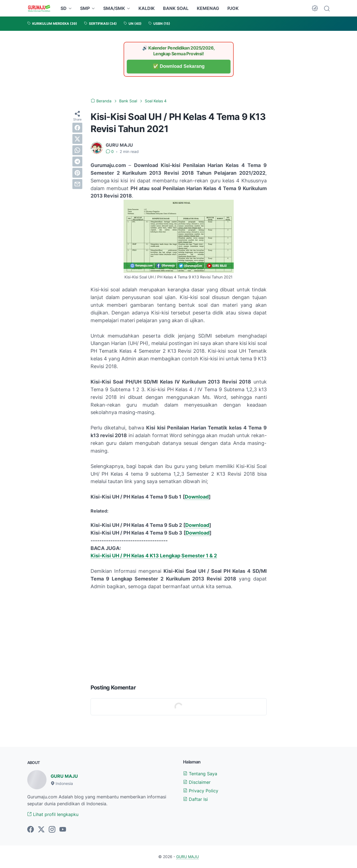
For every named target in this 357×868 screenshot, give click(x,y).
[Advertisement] (179, 636)
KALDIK (147, 8)
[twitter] (77, 139)
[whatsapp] (77, 150)
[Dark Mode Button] (315, 8)
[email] (77, 184)
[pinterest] (77, 173)
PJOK (233, 8)
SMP (85, 8)
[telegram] (77, 161)
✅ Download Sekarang (178, 66)
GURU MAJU (64, 776)
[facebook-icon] (31, 830)
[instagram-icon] (52, 830)
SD (64, 8)
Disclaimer (197, 782)
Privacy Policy (201, 791)
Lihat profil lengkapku (53, 814)
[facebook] (77, 128)
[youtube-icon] (63, 830)
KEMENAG (208, 8)
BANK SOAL (176, 8)
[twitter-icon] (41, 830)
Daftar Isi (195, 799)
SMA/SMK (114, 8)
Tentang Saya (200, 774)
